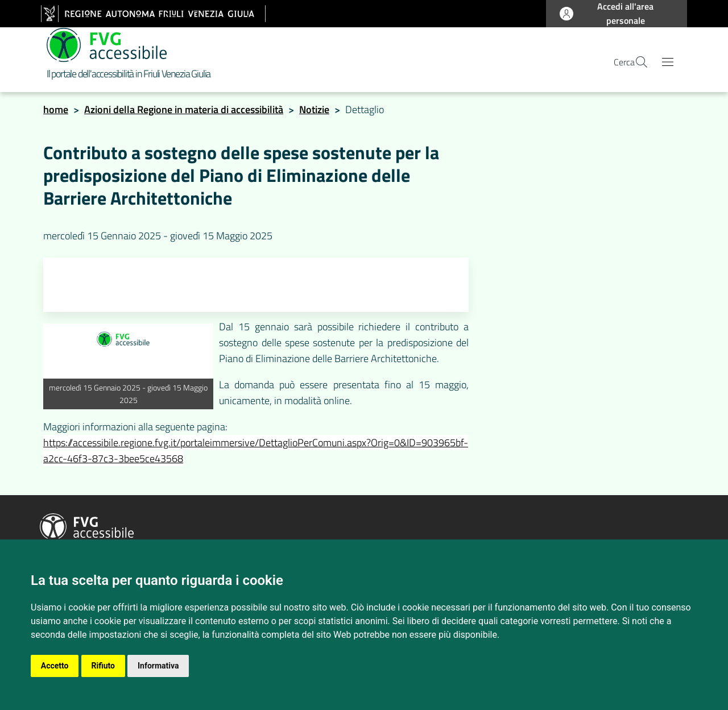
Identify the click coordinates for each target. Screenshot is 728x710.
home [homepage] (56, 113)
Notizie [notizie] (314, 113)
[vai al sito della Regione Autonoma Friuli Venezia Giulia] (153, 14)
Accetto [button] (55, 666)
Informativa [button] (159, 666)
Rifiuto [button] (104, 666)
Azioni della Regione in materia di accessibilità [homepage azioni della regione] (184, 113)
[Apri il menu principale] (668, 64)
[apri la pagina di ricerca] (635, 64)
